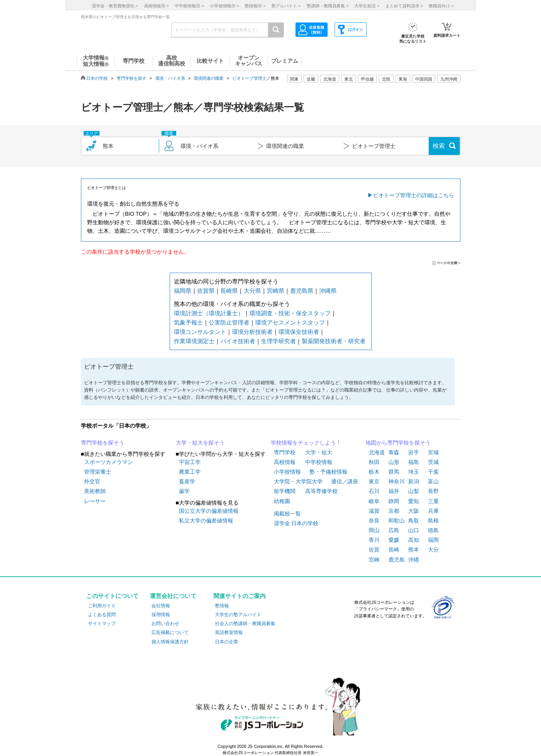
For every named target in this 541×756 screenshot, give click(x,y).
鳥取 (414, 521)
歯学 (184, 491)
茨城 (433, 462)
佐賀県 (206, 291)
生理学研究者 (278, 341)
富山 (433, 481)
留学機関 (285, 491)
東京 (374, 481)
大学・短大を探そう (200, 443)
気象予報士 (188, 322)
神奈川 (397, 481)
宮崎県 (276, 291)
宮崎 (374, 560)
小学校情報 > (224, 6)
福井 (394, 491)
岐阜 (374, 501)
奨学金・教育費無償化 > (115, 6)
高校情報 (285, 462)
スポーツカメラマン (108, 462)
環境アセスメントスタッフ (290, 322)
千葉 (433, 472)
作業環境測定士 (194, 341)
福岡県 (183, 291)
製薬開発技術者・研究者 (334, 341)
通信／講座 (345, 481)
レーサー (95, 501)
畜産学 (187, 481)
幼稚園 (282, 501)
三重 (433, 501)
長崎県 (229, 291)
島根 (433, 521)
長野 (433, 491)
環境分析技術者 (252, 332)
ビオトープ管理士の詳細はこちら (414, 195)
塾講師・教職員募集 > (328, 6)
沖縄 (414, 560)
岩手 (414, 452)
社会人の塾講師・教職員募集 (245, 624)
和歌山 (397, 521)
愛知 (414, 501)
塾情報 (222, 606)
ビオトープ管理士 (249, 78)
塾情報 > (255, 6)
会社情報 (161, 606)
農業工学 (190, 472)
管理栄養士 (98, 472)
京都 (394, 511)
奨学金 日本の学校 (296, 523)
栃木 (374, 472)
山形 (394, 462)
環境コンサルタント (200, 332)
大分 (433, 550)
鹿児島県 (302, 291)
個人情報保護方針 (170, 642)
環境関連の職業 (209, 78)
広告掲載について (170, 632)
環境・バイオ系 (170, 78)
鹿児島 (397, 560)
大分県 (252, 291)
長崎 (394, 550)
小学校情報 (287, 472)
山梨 (414, 491)
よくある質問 (102, 615)
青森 (394, 452)
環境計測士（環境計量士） (209, 313)
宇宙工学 (190, 462)
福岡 (433, 540)
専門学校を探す (131, 78)
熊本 (414, 550)
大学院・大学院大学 (298, 481)
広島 (394, 530)
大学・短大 (319, 452)
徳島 (433, 530)
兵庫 (433, 511)
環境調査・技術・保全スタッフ (290, 313)
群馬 (394, 472)
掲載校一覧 (287, 514)
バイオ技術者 (238, 341)
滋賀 (374, 511)
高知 (414, 540)
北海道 (330, 79)
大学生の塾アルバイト (238, 615)
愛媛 (394, 540)
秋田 (374, 462)
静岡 (394, 501)
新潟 (414, 481)
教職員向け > (441, 6)
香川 (374, 540)
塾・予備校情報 (328, 472)
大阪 (414, 511)
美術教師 (95, 491)
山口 (414, 530)
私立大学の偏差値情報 (206, 521)
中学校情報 (319, 462)
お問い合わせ (165, 624)
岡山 (374, 530)
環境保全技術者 (299, 332)
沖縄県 (328, 291)
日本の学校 (97, 78)
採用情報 (161, 615)
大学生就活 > (367, 6)
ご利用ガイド (102, 606)
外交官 (92, 481)
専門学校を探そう (103, 443)
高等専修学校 (321, 491)
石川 (374, 491)
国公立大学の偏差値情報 (209, 511)
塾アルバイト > (286, 6)
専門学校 (285, 452)
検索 (439, 146)
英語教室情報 (229, 632)
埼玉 (414, 472)
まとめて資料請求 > (404, 6)
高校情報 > (156, 6)
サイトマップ (102, 624)
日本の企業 (227, 642)
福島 (414, 462)
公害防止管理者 (229, 322)
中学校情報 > (189, 6)
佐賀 (374, 550)
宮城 (433, 452)
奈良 (374, 521)
